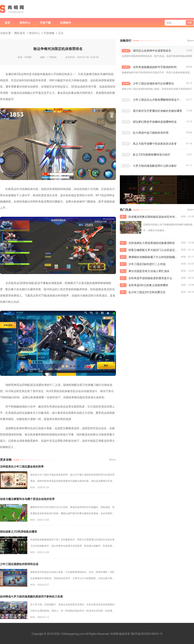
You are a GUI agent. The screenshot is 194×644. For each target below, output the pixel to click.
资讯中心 (25, 23)
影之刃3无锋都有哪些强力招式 (151, 155)
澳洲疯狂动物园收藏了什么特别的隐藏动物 (154, 257)
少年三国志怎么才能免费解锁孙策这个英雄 (159, 100)
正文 (61, 33)
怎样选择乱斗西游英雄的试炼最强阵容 (152, 243)
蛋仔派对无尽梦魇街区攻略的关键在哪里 (158, 111)
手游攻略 (49, 33)
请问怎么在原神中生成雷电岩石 (152, 51)
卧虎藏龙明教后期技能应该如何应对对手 (153, 217)
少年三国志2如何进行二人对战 (147, 264)
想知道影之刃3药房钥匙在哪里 (19, 532)
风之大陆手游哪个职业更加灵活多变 (155, 144)
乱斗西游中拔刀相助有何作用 (151, 133)
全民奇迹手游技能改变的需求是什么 (150, 278)
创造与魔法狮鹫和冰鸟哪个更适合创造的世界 (27, 499)
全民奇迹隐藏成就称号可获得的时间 (155, 67)
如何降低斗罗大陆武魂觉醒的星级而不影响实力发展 (31, 597)
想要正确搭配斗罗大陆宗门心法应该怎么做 (154, 250)
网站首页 (20, 33)
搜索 (190, 23)
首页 (7, 23)
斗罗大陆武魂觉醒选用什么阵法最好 (155, 166)
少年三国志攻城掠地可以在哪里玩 (153, 83)
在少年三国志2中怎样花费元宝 (147, 292)
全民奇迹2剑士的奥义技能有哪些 (148, 285)
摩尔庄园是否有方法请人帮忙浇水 (149, 271)
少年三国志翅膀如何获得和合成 (19, 564)
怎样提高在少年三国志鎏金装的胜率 (22, 467)
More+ (113, 460)
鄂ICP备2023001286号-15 (147, 634)
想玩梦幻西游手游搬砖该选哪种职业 (155, 122)
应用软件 (66, 23)
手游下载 (45, 23)
